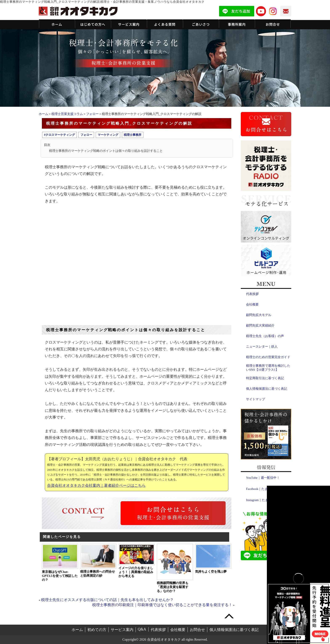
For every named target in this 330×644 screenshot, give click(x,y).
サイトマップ (255, 399)
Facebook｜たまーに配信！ (265, 489)
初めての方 (97, 630)
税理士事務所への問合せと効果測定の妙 (98, 574)
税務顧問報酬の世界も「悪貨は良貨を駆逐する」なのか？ (173, 587)
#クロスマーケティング (59, 135)
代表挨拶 (252, 294)
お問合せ (197, 630)
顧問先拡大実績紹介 (260, 325)
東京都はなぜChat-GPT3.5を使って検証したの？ (60, 576)
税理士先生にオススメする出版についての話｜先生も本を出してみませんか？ (107, 600)
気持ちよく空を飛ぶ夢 (211, 572)
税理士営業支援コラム (67, 114)
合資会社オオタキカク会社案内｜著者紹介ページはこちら (96, 485)
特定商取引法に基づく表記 (265, 378)
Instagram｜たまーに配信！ (265, 500)
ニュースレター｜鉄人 (262, 347)
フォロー (92, 114)
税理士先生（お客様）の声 (265, 336)
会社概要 (252, 304)
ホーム (43, 114)
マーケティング (108, 135)
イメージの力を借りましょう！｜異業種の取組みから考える (136, 572)
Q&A (142, 629)
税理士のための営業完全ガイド (268, 357)
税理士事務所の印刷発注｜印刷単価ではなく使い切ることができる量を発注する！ (162, 605)
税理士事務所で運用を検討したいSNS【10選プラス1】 (268, 368)
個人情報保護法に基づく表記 (267, 389)
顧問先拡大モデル (259, 315)
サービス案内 (122, 630)
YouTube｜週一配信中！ (263, 478)
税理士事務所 (133, 135)
